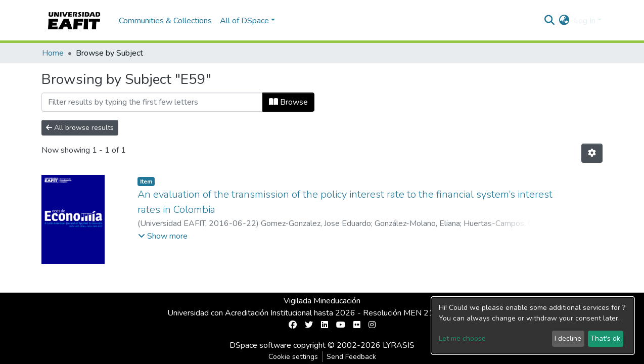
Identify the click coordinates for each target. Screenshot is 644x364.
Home (53, 53)
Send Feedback (351, 357)
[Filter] (152, 102)
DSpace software (260, 345)
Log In (585, 21)
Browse (288, 102)
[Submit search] (550, 21)
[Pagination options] (592, 153)
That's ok (605, 338)
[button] (564, 21)
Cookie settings (293, 357)
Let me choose (462, 338)
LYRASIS (399, 345)
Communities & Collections (165, 21)
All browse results (80, 128)
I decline (568, 338)
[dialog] (533, 326)
